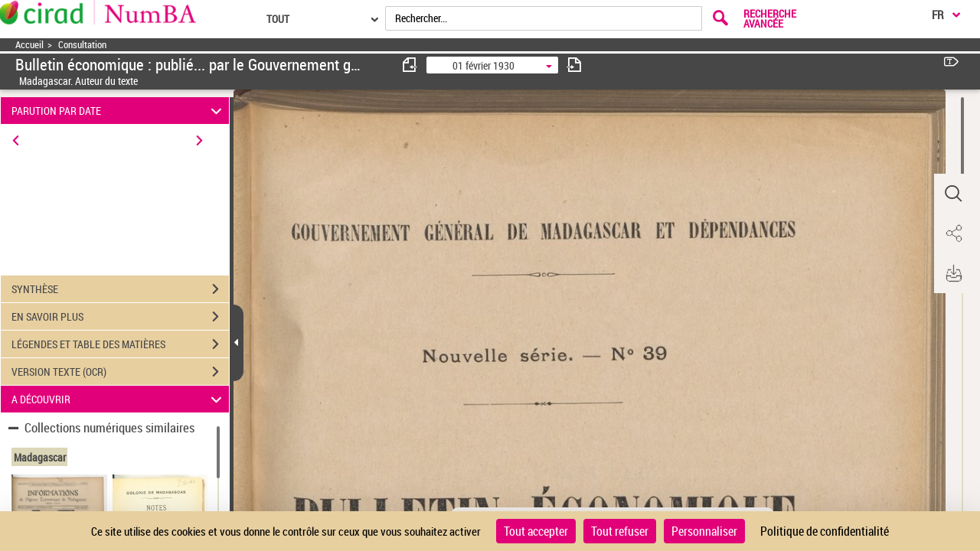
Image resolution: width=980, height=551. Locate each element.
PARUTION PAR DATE (119, 111)
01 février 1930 (483, 65)
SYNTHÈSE (120, 289)
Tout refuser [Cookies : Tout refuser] (620, 531)
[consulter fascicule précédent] (410, 65)
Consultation (82, 45)
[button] (953, 194)
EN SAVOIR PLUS (120, 317)
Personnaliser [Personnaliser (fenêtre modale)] (704, 531)
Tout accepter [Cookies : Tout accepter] (536, 531)
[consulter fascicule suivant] (574, 65)
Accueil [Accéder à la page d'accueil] (29, 45)
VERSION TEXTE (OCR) (120, 372)
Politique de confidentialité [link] (825, 531)
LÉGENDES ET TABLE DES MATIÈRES (120, 344)
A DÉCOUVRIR (119, 399)
